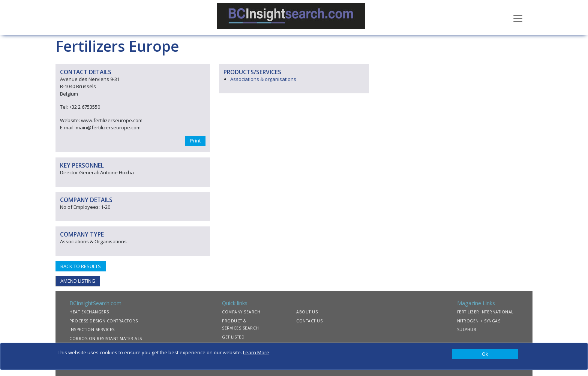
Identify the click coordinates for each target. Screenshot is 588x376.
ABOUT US (307, 312)
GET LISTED (233, 337)
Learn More (256, 352)
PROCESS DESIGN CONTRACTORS (103, 321)
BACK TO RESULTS (81, 266)
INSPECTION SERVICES (92, 330)
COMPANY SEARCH (241, 312)
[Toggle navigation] (518, 18)
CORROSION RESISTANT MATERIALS (106, 339)
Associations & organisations (263, 79)
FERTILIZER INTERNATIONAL (485, 312)
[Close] (485, 354)
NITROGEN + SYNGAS (479, 321)
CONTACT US (309, 321)
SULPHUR (467, 330)
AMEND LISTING (78, 281)
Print (195, 141)
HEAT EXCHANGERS (89, 312)
